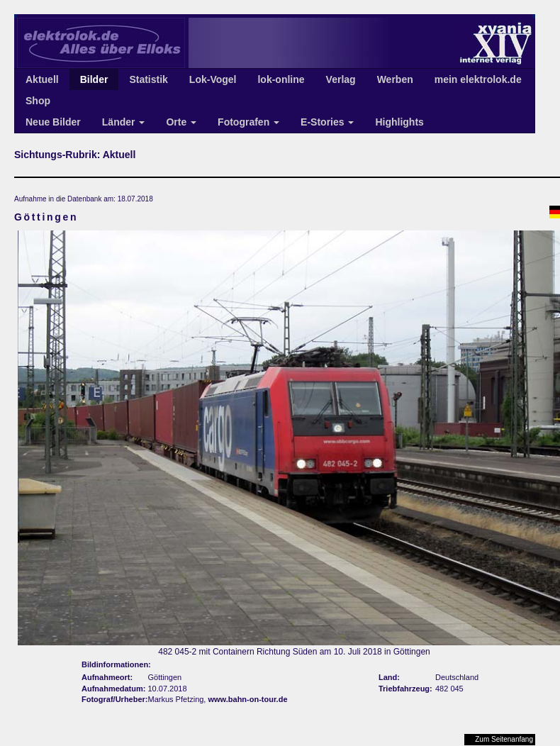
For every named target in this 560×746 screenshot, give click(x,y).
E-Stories (327, 122)
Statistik (148, 79)
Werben (395, 79)
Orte (181, 122)
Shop (38, 101)
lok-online (281, 79)
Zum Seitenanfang (504, 739)
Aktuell (42, 79)
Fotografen (248, 122)
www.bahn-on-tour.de (247, 699)
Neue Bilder (53, 122)
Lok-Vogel (213, 79)
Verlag (341, 79)
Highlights (399, 122)
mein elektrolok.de (478, 79)
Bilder (94, 79)
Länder (124, 122)
